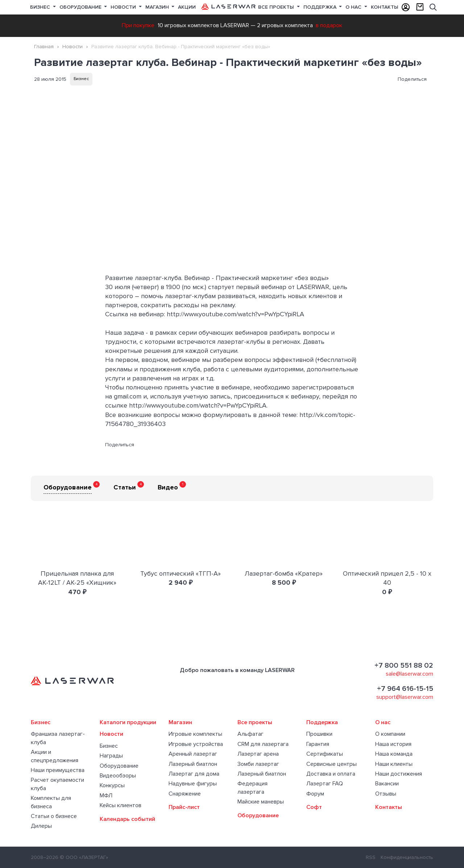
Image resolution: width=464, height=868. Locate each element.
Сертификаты (325, 754)
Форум (315, 794)
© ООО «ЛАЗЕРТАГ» (84, 857)
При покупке (138, 25)
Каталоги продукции (128, 722)
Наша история (393, 744)
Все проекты (255, 722)
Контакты (385, 7)
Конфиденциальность (407, 857)
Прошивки (319, 734)
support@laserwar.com (405, 697)
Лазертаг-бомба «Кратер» (284, 573)
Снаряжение (185, 794)
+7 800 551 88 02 (404, 665)
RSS (371, 857)
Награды (111, 756)
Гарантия (318, 744)
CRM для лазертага (263, 744)
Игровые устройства (196, 744)
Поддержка (321, 7)
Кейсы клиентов (121, 805)
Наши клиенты (394, 764)
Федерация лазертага (252, 788)
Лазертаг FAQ (325, 784)
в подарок (329, 25)
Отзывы (386, 794)
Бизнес (41, 7)
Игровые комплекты (195, 734)
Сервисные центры (332, 764)
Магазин (158, 7)
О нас (354, 7)
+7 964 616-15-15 (405, 689)
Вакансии (387, 784)
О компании (390, 734)
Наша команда (394, 754)
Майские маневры (261, 802)
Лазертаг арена (258, 754)
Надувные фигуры (193, 784)
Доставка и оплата (331, 774)
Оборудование (81, 7)
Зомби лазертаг (258, 764)
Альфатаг (250, 734)
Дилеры (41, 826)
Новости (124, 7)
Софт (314, 807)
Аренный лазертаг (193, 754)
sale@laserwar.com (409, 674)
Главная (44, 47)
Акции (187, 7)
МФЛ (106, 796)
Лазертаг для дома (194, 774)
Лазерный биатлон (193, 764)
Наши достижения (399, 774)
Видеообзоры (118, 776)
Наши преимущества (58, 770)
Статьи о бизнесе (54, 816)
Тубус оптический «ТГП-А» (181, 573)
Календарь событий (127, 819)
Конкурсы (112, 785)
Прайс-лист (184, 807)
